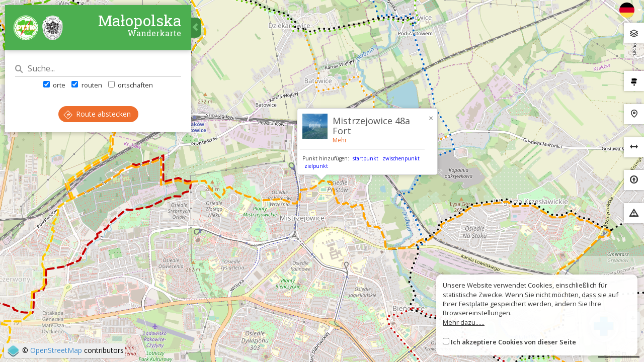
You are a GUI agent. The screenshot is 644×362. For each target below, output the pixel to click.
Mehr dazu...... (464, 322)
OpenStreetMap (56, 350)
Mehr (340, 140)
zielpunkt (316, 166)
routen (87, 85)
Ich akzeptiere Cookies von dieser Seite (513, 342)
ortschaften (131, 85)
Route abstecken (97, 114)
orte (54, 85)
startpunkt (366, 158)
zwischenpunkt (401, 158)
